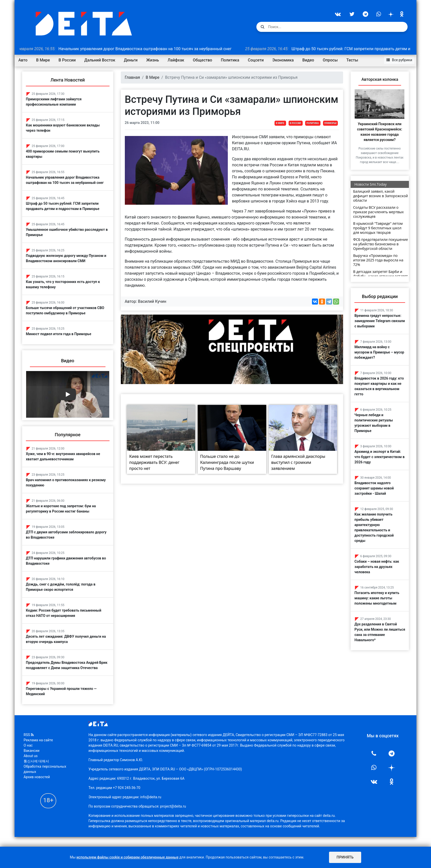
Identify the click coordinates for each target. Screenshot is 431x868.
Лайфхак (176, 60)
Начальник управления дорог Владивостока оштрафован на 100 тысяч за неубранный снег (131, 49)
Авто (23, 60)
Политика (230, 60)
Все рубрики (399, 60)
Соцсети (256, 60)
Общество (203, 60)
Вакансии (32, 766)
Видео (308, 60)
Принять (345, 857)
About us (31, 771)
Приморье (330, 123)
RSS (29, 750)
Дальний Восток (100, 60)
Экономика (283, 60)
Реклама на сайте (38, 755)
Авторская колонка (380, 79)
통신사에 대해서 (36, 776)
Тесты (352, 60)
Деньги (131, 60)
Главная (132, 77)
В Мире (43, 60)
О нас (28, 760)
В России (67, 60)
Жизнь (153, 60)
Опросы (330, 60)
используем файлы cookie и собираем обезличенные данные (128, 857)
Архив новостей (37, 792)
